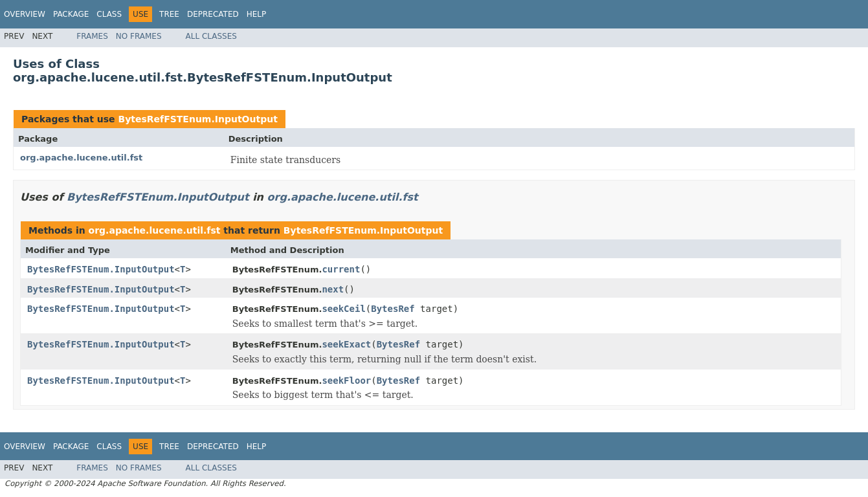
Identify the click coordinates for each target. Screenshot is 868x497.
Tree (169, 14)
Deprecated (213, 14)
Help (257, 14)
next (333, 289)
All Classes (211, 36)
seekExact (346, 344)
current (341, 269)
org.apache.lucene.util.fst (81, 158)
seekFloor (346, 381)
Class (109, 14)
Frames (92, 36)
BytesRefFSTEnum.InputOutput (197, 119)
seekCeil (343, 309)
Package (71, 14)
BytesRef (393, 309)
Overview (25, 14)
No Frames (139, 36)
